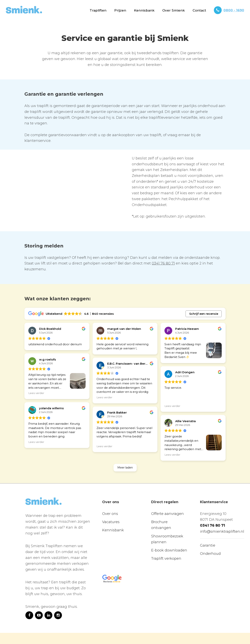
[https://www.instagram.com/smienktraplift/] (58, 597)
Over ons (110, 496)
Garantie (208, 527)
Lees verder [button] (36, 393)
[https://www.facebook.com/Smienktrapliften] (29, 597)
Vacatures (111, 504)
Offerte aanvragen (167, 496)
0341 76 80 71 (163, 263)
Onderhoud (210, 535)
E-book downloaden (169, 532)
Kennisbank (144, 10)
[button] (98, 10)
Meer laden (125, 449)
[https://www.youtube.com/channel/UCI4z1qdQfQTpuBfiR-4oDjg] (39, 597)
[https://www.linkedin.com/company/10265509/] (48, 597)
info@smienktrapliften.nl (222, 513)
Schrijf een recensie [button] (204, 314)
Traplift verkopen (166, 540)
